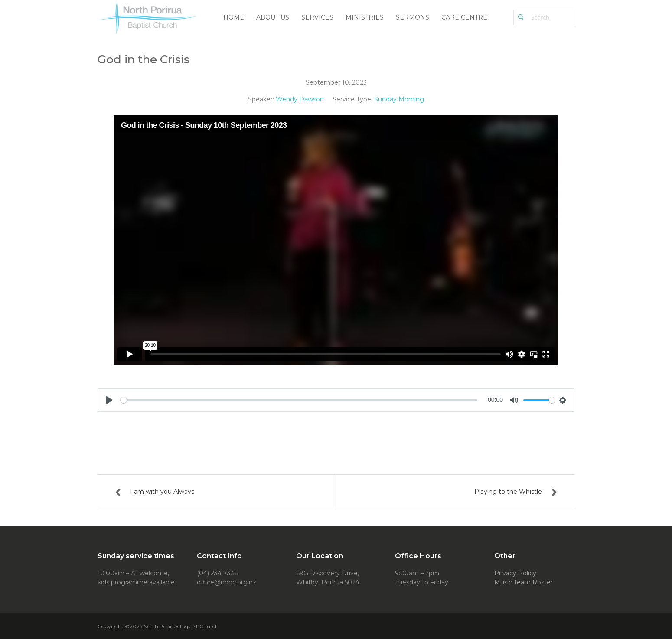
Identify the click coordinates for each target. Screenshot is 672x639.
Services (317, 17)
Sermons (413, 17)
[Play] (109, 400)
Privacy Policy (515, 573)
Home (234, 17)
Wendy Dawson (300, 99)
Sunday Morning (399, 99)
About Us (273, 17)
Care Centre (464, 17)
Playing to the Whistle (508, 492)
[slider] (299, 400)
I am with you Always (162, 492)
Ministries (365, 17)
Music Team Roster (524, 582)
